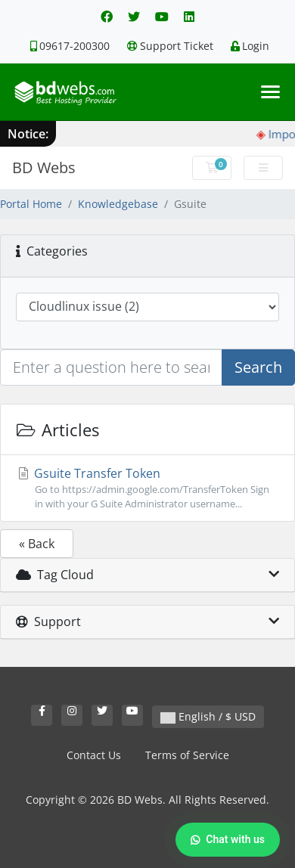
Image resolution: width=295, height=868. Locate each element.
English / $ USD (208, 716)
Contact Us (94, 755)
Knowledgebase (118, 204)
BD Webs (44, 167)
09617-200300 (70, 46)
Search (258, 367)
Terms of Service (187, 755)
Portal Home (31, 204)
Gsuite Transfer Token (147, 488)
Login (250, 46)
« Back (37, 544)
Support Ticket (170, 46)
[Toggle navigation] (270, 92)
